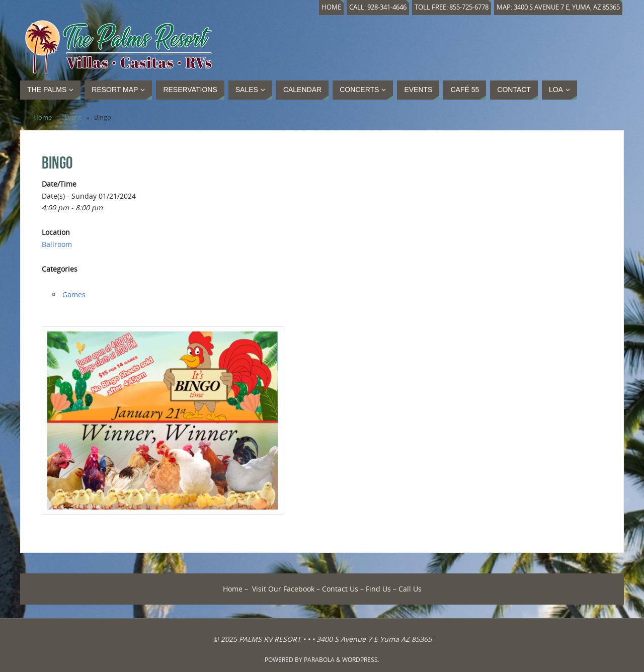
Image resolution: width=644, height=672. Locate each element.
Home (331, 7)
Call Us (410, 589)
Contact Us (340, 589)
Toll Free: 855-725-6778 (452, 7)
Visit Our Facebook (283, 589)
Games (74, 295)
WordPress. (361, 660)
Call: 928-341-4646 (378, 7)
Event (73, 117)
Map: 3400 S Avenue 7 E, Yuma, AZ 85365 (558, 7)
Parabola (319, 660)
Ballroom (57, 244)
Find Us (378, 589)
